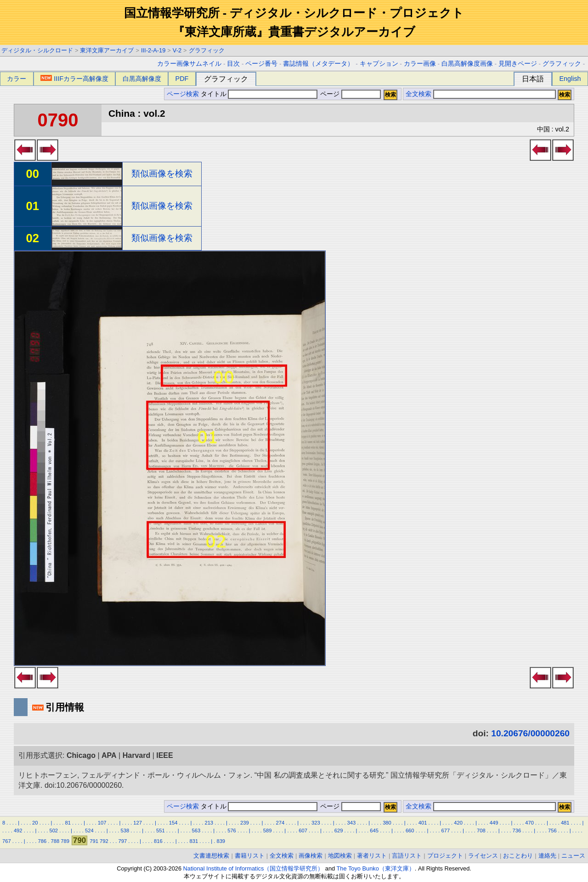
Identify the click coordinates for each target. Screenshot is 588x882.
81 (68, 823)
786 (42, 841)
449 (494, 823)
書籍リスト (250, 856)
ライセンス (483, 856)
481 (565, 823)
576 (232, 831)
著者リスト (372, 856)
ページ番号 (261, 64)
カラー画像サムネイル (189, 64)
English (570, 79)
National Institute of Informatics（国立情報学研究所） (254, 868)
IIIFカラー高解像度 (74, 79)
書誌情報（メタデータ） (318, 64)
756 (552, 831)
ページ (350, 94)
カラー (17, 79)
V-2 (177, 50)
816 (158, 841)
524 (89, 831)
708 (481, 831)
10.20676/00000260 (530, 733)
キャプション (379, 64)
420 (458, 823)
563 (196, 831)
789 (65, 841)
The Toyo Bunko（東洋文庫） (376, 868)
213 (209, 823)
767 (7, 841)
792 (104, 841)
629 (339, 831)
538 (125, 831)
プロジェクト (445, 856)
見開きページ (518, 64)
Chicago (81, 755)
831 (194, 841)
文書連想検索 (211, 856)
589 (268, 831)
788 (55, 841)
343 (352, 823)
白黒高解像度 (142, 79)
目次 (233, 64)
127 (138, 823)
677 (445, 831)
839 (221, 841)
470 (529, 823)
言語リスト (407, 856)
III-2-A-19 (153, 50)
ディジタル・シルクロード (37, 50)
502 (54, 831)
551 (161, 831)
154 (173, 823)
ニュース (573, 856)
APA (109, 755)
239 (245, 823)
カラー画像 (420, 64)
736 (517, 831)
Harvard (136, 755)
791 (94, 841)
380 (387, 823)
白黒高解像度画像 (467, 64)
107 (102, 823)
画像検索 (311, 856)
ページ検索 (183, 94)
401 (423, 823)
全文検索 (418, 94)
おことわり (518, 856)
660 (410, 831)
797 (122, 841)
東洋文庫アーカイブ (107, 50)
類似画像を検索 (162, 174)
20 (35, 823)
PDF (182, 79)
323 (316, 823)
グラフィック (207, 50)
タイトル (259, 94)
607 (303, 831)
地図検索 (340, 856)
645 (374, 831)
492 (18, 831)
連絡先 (547, 856)
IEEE (164, 755)
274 (280, 823)
